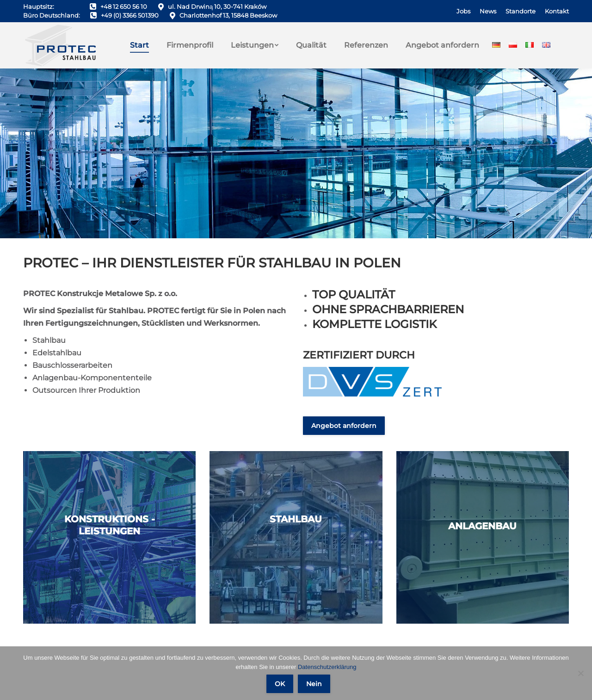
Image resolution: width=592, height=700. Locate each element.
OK (280, 684)
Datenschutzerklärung (327, 667)
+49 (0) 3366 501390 (130, 15)
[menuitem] (463, 11)
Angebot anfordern (344, 426)
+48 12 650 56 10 (124, 6)
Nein (314, 684)
